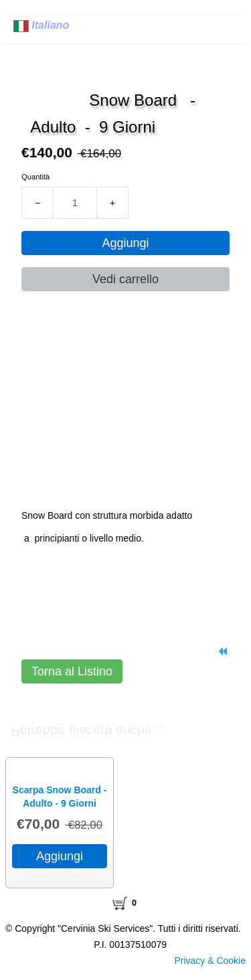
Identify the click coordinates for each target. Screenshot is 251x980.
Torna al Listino (72, 671)
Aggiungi (125, 243)
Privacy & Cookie (210, 961)
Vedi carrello (125, 279)
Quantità (35, 177)
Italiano (43, 25)
